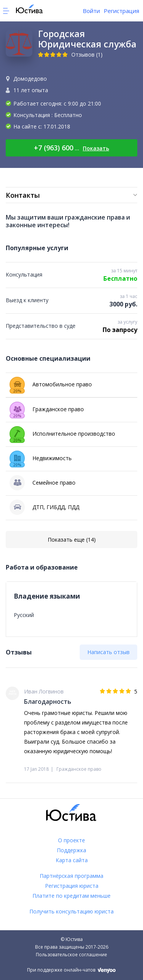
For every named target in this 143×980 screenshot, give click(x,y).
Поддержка (71, 850)
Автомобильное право (51, 384)
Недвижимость (41, 458)
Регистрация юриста (72, 886)
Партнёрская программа (71, 876)
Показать (96, 148)
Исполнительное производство (62, 434)
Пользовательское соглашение (71, 955)
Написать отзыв (108, 652)
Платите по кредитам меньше (71, 896)
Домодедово (30, 79)
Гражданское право (47, 409)
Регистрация (121, 11)
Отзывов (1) (87, 55)
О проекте (71, 840)
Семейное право (43, 483)
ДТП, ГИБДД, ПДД (44, 507)
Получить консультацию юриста (71, 911)
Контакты (23, 195)
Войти (91, 11)
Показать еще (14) (72, 540)
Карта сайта (72, 860)
